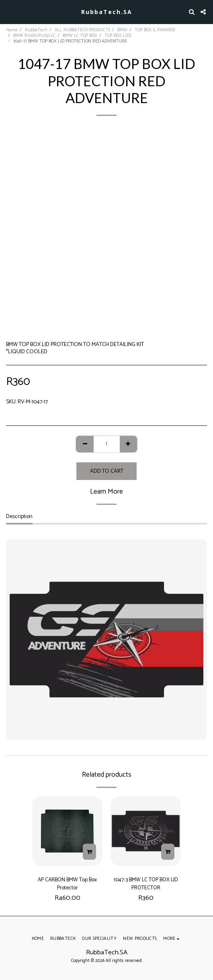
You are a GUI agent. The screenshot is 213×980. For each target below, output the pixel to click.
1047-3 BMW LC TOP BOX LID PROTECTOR (146, 884)
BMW (122, 30)
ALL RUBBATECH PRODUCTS (82, 30)
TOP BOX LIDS (118, 36)
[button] (9, 11)
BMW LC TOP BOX (80, 36)
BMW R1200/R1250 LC (34, 36)
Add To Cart (107, 471)
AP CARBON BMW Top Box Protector (67, 884)
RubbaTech (36, 30)
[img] (67, 831)
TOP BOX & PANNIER (155, 30)
